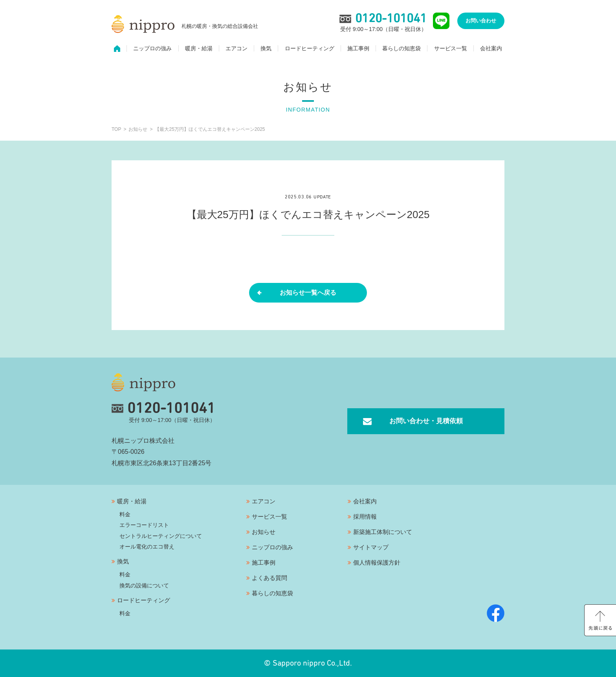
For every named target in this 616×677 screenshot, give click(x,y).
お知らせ (264, 532)
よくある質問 (269, 578)
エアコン (236, 50)
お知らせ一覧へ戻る (308, 292)
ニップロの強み (152, 50)
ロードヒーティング (310, 50)
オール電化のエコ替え (147, 547)
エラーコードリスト (144, 525)
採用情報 (365, 516)
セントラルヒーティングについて (161, 536)
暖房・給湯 (199, 50)
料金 (125, 514)
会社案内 (491, 50)
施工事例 (358, 50)
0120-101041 (163, 409)
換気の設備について (144, 585)
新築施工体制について (383, 532)
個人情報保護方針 (377, 562)
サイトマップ (371, 547)
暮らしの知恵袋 (401, 50)
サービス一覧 (451, 50)
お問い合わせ (481, 22)
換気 (266, 50)
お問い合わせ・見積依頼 (426, 421)
